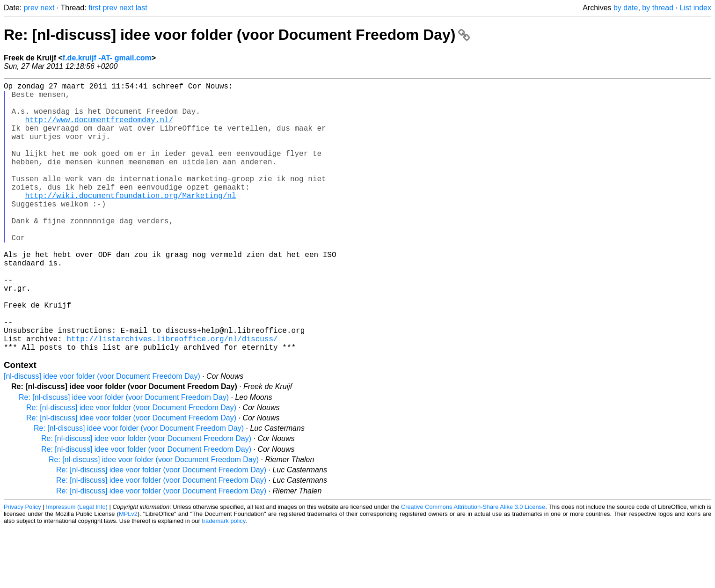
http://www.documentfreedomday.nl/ (99, 129)
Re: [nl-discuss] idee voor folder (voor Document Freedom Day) (237, 35)
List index (695, 8)
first (95, 8)
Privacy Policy (22, 567)
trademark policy (223, 581)
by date (626, 8)
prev (31, 8)
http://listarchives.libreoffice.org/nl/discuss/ (172, 397)
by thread (658, 8)
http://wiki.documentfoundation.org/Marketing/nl (130, 221)
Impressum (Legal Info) (77, 567)
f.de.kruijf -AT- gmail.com (107, 58)
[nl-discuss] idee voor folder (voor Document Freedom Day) (102, 436)
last (142, 8)
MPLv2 (128, 574)
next (47, 8)
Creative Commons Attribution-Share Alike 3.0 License (473, 567)
